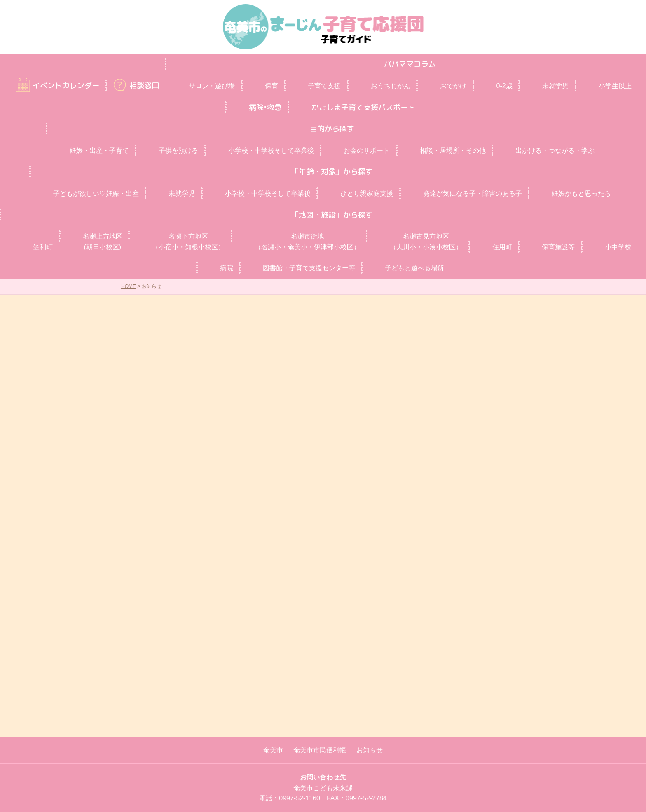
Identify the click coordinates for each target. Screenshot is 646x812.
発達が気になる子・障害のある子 (473, 193)
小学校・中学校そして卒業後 (271, 151)
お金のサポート (367, 151)
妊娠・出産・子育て (99, 151)
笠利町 (43, 247)
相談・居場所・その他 (453, 151)
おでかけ (453, 86)
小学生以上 (615, 86)
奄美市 (273, 750)
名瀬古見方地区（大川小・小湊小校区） (426, 242)
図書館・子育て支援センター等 (309, 268)
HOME (129, 286)
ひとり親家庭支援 (367, 193)
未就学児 (555, 86)
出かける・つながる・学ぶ (555, 151)
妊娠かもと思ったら (581, 193)
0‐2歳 (504, 86)
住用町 (502, 247)
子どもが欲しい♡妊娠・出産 (96, 193)
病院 (227, 268)
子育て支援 (324, 86)
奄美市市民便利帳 (320, 750)
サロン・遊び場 (212, 86)
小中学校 (618, 247)
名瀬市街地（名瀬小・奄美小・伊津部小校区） (307, 242)
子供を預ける (178, 151)
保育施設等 (558, 247)
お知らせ (370, 750)
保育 (272, 86)
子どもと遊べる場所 (414, 268)
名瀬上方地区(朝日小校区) (103, 242)
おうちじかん (391, 86)
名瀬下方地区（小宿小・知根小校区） (188, 242)
